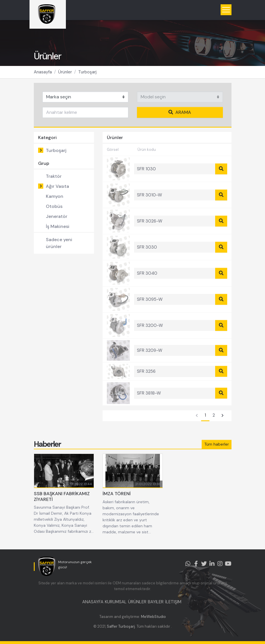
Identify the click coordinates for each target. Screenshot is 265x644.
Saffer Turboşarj (121, 626)
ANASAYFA (93, 602)
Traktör (54, 176)
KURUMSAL (116, 602)
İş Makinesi (58, 226)
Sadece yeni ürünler (59, 243)
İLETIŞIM (173, 602)
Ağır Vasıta (57, 186)
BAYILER (156, 602)
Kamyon (55, 196)
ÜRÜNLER (137, 602)
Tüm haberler (217, 444)
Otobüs (54, 206)
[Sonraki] (223, 416)
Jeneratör (57, 216)
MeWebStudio (153, 617)
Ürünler (65, 72)
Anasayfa (43, 72)
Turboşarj (87, 72)
